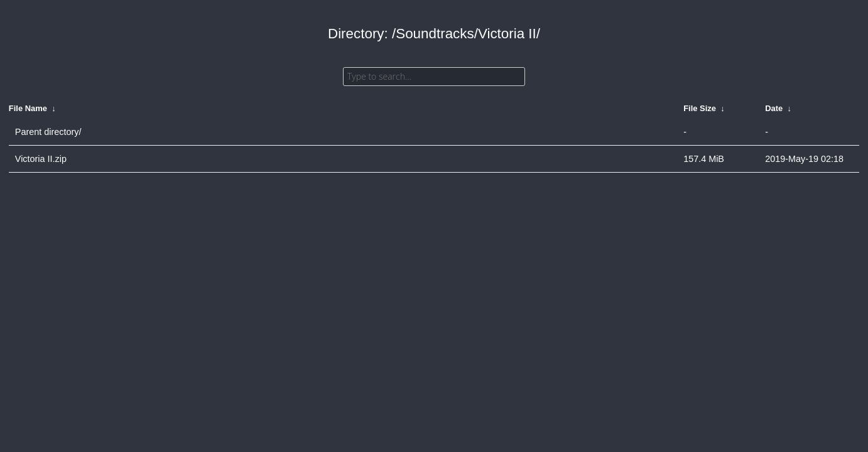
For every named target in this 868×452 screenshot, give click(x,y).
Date (774, 108)
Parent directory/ (48, 132)
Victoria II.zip (41, 159)
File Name (28, 108)
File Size (700, 108)
